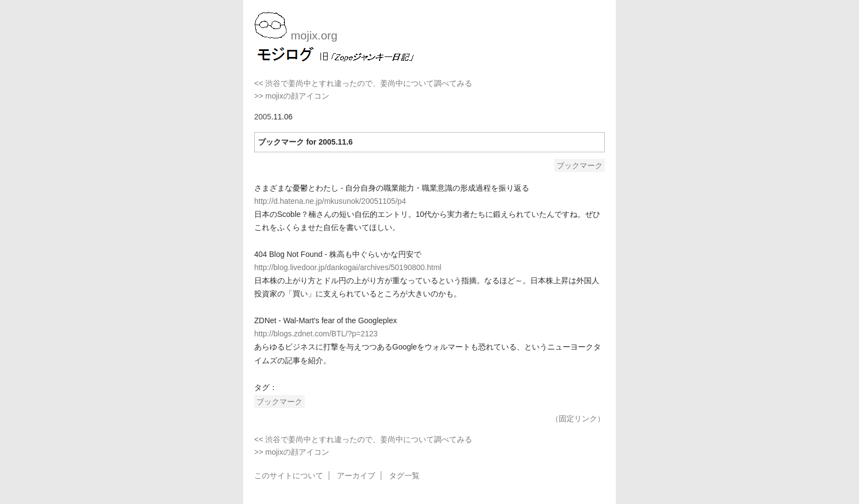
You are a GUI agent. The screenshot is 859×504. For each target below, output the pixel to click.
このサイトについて (289, 476)
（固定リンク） (578, 419)
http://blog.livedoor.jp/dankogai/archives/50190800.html (348, 267)
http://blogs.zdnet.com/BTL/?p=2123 (316, 334)
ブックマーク (580, 165)
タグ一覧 (404, 476)
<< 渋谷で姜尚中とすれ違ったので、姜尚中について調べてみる (363, 83)
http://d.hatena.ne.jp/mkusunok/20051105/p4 (330, 201)
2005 (263, 117)
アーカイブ (356, 476)
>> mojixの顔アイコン (292, 96)
